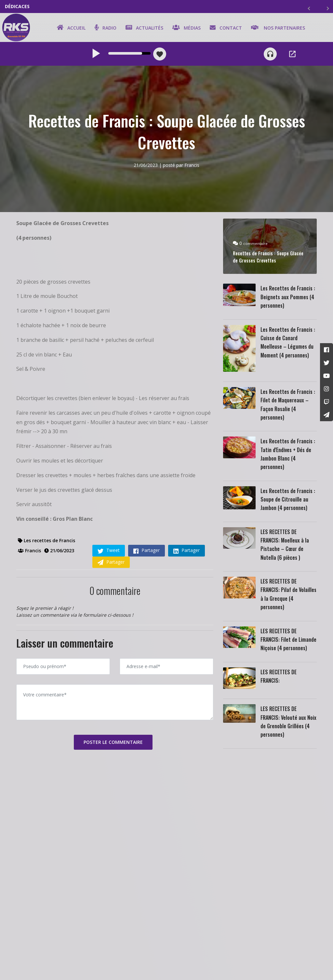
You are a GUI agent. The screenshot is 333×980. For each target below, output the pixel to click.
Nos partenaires (277, 28)
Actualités (143, 28)
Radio (105, 28)
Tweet (109, 552)
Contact (225, 28)
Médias (186, 28)
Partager (147, 552)
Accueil (70, 28)
